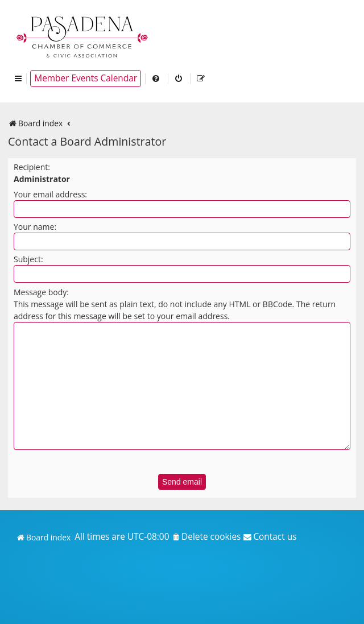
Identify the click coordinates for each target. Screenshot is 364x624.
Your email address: (50, 194)
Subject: (28, 259)
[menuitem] (156, 78)
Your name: (35, 227)
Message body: (41, 292)
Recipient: (32, 167)
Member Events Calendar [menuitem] (86, 78)
